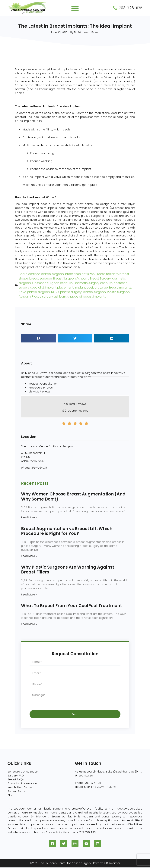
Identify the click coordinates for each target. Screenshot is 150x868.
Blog (11, 795)
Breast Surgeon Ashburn (71, 278)
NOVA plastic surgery (66, 292)
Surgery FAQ (16, 776)
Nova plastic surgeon (34, 292)
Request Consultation (43, 384)
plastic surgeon (94, 292)
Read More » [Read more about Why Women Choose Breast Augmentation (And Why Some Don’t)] (29, 517)
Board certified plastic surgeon (41, 274)
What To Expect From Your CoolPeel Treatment (71, 606)
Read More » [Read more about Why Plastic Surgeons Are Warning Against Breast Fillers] (29, 595)
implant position (87, 287)
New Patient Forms (20, 787)
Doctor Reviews (78, 411)
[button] (75, 8)
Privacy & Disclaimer (107, 864)
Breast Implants (107, 274)
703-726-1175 (39, 468)
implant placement (59, 287)
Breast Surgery (100, 278)
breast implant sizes (80, 274)
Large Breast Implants (115, 287)
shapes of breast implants (87, 297)
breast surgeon (41, 278)
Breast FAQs (16, 779)
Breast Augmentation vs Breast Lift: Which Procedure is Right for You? (67, 531)
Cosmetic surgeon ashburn (52, 283)
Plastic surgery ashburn (49, 297)
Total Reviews (78, 404)
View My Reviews (40, 392)
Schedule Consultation (23, 772)
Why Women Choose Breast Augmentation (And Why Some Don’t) (73, 496)
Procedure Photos (41, 388)
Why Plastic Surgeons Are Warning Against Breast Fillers (68, 570)
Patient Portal (16, 791)
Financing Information (22, 783)
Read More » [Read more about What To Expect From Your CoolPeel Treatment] (29, 624)
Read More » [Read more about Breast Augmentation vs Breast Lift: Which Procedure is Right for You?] (29, 556)
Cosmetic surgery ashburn (93, 283)
